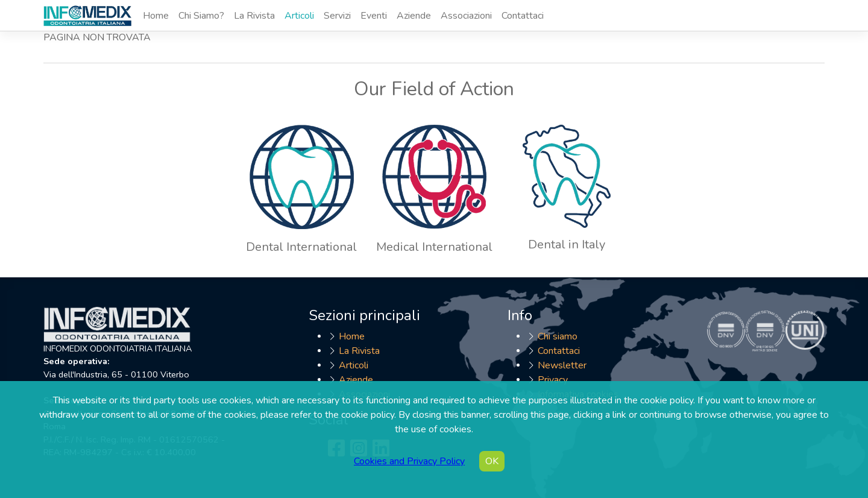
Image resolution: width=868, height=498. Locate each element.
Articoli (299, 16)
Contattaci (523, 16)
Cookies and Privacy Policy (409, 461)
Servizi (337, 16)
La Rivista (254, 16)
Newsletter (562, 365)
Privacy (553, 380)
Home (156, 16)
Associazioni (466, 16)
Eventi (374, 16)
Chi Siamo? (201, 16)
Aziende (414, 16)
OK (492, 461)
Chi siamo (558, 336)
